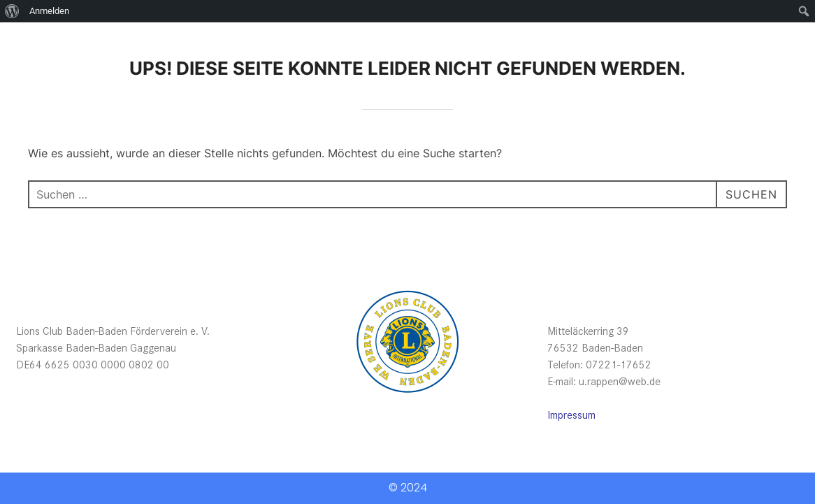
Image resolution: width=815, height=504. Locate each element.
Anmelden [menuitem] (49, 11)
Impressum (571, 414)
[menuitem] (12, 11)
